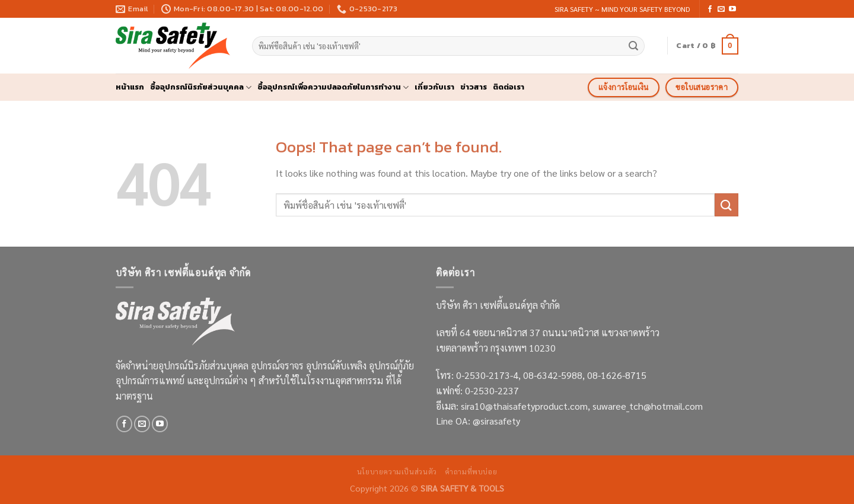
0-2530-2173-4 (487, 375)
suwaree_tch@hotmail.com (648, 406)
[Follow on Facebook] (710, 9)
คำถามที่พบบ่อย (471, 471)
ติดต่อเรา (509, 87)
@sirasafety (496, 421)
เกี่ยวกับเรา (434, 87)
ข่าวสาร (474, 87)
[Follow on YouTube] (732, 9)
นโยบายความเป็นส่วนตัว (397, 471)
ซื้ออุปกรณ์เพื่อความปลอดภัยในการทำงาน (333, 87)
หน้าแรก (130, 87)
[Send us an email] (721, 9)
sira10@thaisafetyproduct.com (524, 406)
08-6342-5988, (555, 375)
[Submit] (634, 46)
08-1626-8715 (617, 375)
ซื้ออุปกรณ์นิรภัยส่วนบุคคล (201, 87)
